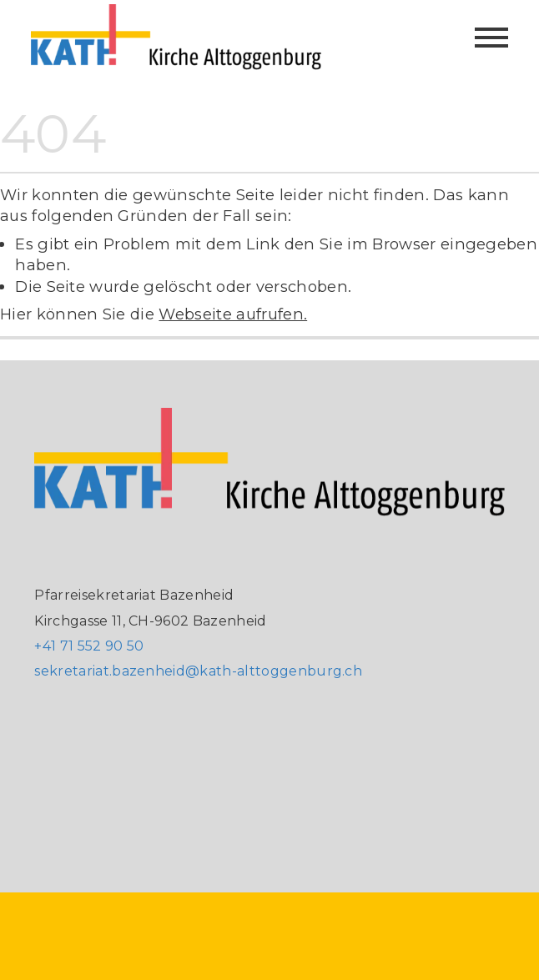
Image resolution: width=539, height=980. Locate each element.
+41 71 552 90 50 (89, 646)
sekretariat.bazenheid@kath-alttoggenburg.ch (198, 671)
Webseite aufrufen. (233, 314)
